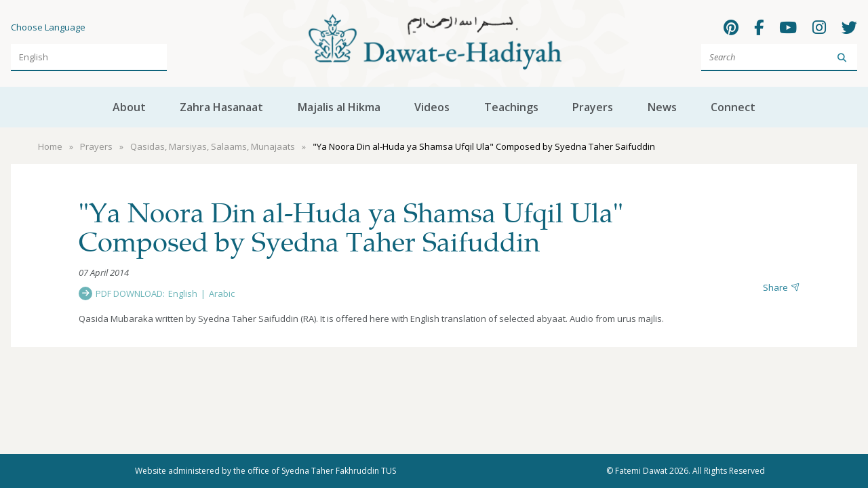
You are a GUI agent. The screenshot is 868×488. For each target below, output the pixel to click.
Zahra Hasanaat (221, 107)
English (183, 293)
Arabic (222, 293)
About (129, 107)
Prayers (593, 107)
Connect (733, 107)
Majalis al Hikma (339, 107)
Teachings (511, 107)
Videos (432, 107)
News (662, 107)
